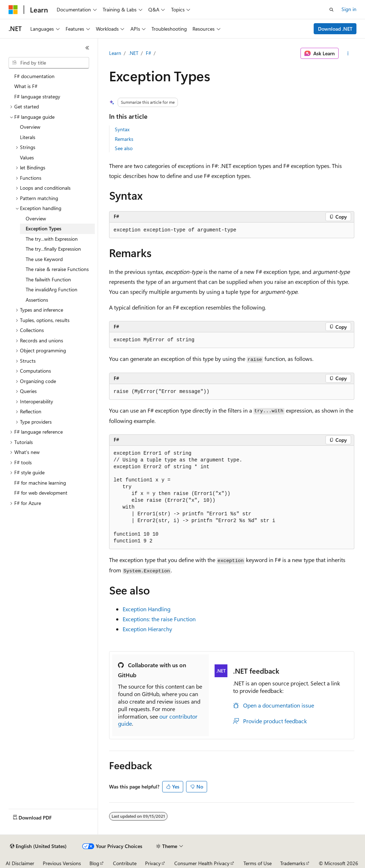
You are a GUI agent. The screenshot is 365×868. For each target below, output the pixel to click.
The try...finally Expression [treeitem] (53, 249)
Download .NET (335, 29)
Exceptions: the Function (159, 619)
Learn (115, 53)
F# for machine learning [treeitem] (40, 483)
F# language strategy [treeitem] (37, 96)
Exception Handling (146, 609)
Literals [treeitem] (28, 137)
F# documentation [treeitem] (34, 76)
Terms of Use (258, 863)
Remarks (124, 139)
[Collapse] (87, 48)
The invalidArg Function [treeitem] (52, 289)
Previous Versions (62, 863)
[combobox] (49, 63)
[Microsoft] (13, 10)
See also (124, 148)
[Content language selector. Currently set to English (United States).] (38, 846)
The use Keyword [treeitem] (44, 259)
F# (148, 53)
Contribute (125, 863)
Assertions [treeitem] (37, 300)
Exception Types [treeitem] (43, 228)
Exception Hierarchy (147, 629)
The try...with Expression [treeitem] (52, 239)
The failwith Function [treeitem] (48, 279)
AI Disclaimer (20, 863)
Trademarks (293, 863)
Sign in (349, 9)
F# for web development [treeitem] (41, 493)
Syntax (122, 129)
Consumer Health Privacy (202, 863)
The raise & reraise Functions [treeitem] (57, 269)
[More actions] (348, 53)
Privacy (153, 863)
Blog (94, 863)
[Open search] (331, 10)
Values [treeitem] (27, 157)
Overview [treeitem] (30, 127)
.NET (133, 53)
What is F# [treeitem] (26, 86)
